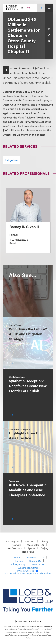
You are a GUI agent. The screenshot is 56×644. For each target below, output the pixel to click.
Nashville (16, 545)
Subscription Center (28, 568)
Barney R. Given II (24, 227)
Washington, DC (36, 545)
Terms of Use (38, 564)
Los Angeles (13, 541)
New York (30, 541)
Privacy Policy (18, 564)
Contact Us (35, 561)
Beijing (45, 548)
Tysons (31, 548)
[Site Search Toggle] (41, 8)
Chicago (45, 541)
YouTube (19, 561)
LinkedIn (16, 557)
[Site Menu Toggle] (49, 8)
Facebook (32, 557)
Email (13, 243)
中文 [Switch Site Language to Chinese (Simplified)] (29, 8)
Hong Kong (28, 552)
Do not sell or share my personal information (28, 573)
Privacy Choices (28, 571)
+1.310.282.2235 (19, 240)
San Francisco (15, 548)
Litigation (11, 160)
